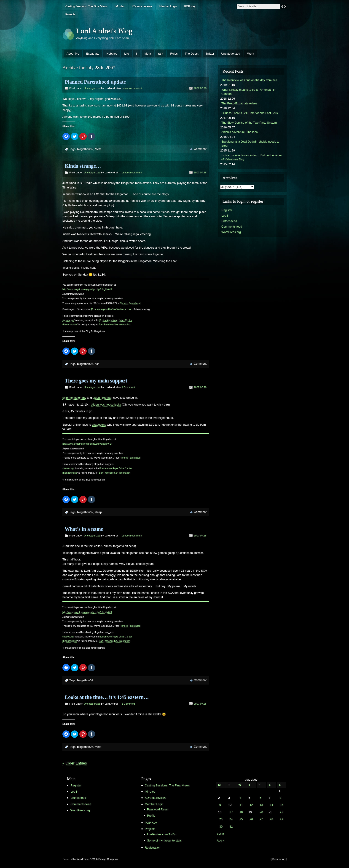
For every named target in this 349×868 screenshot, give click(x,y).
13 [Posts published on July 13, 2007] (261, 805)
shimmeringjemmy (74, 398)
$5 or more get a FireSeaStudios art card (111, 309)
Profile (151, 816)
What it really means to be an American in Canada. (248, 92)
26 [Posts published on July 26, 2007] (251, 819)
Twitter (210, 54)
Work (251, 54)
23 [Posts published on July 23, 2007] (221, 819)
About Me (73, 54)
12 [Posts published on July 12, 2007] (251, 805)
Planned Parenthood (130, 303)
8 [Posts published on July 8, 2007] (281, 798)
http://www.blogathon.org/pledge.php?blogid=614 (87, 289)
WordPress (83, 859)
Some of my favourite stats (164, 840)
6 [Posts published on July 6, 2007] (261, 798)
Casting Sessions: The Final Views (86, 6)
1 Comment (128, 387)
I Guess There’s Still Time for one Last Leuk (250, 113)
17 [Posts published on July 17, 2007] (231, 812)
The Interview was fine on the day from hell (249, 80)
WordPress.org (231, 232)
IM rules (120, 6)
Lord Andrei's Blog (104, 31)
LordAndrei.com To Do (162, 834)
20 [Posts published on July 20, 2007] (261, 812)
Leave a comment (132, 88)
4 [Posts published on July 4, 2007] (240, 798)
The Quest (192, 54)
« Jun (220, 834)
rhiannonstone (70, 325)
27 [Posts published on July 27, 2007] (261, 819)
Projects (70, 14)
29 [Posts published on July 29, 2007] (282, 819)
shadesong (68, 320)
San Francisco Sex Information (115, 325)
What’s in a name (84, 529)
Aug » (221, 840)
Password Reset (158, 809)
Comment (200, 149)
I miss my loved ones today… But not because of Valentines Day (251, 157)
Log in (225, 216)
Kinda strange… (83, 166)
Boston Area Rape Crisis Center (116, 320)
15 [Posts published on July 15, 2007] (282, 805)
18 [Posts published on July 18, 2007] (241, 812)
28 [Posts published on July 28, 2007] (271, 819)
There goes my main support (96, 381)
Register (227, 210)
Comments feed (232, 227)
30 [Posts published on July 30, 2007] (221, 827)
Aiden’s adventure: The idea (240, 132)
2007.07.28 (200, 88)
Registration (153, 848)
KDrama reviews (142, 6)
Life (127, 54)
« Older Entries (75, 763)
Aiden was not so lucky (106, 405)
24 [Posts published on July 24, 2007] (231, 819)
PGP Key (190, 6)
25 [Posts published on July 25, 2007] (241, 819)
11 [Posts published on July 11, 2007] (241, 805)
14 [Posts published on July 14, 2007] (271, 805)
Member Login (168, 6)
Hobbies (112, 54)
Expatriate (93, 54)
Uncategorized (231, 54)
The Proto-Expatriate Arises (239, 103)
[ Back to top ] (279, 859)
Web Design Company (105, 859)
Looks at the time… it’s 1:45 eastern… (107, 697)
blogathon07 (85, 149)
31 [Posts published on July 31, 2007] (231, 827)
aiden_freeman (102, 398)
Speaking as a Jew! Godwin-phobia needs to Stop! (250, 144)
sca (97, 364)
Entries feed (229, 221)
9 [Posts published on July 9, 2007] (220, 805)
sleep (98, 512)
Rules (174, 54)
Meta (148, 54)
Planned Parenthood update (95, 82)
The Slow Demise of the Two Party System (249, 123)
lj (137, 54)
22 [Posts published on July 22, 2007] (282, 812)
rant (161, 54)
